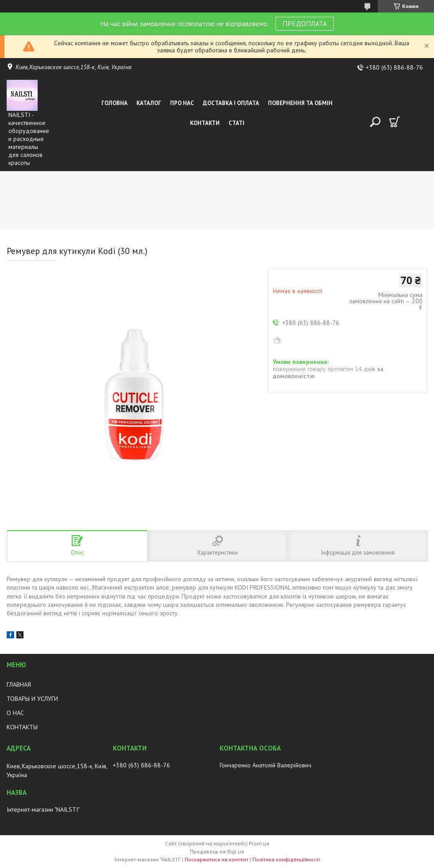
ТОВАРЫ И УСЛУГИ (32, 699)
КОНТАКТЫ (22, 727)
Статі (236, 123)
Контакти (205, 123)
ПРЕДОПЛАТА (305, 23)
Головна (114, 103)
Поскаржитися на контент (217, 859)
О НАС (15, 713)
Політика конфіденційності (286, 859)
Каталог (149, 103)
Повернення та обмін (300, 103)
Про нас (182, 103)
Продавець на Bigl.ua (217, 851)
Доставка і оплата (231, 103)
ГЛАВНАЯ (19, 684)
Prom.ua (259, 843)
